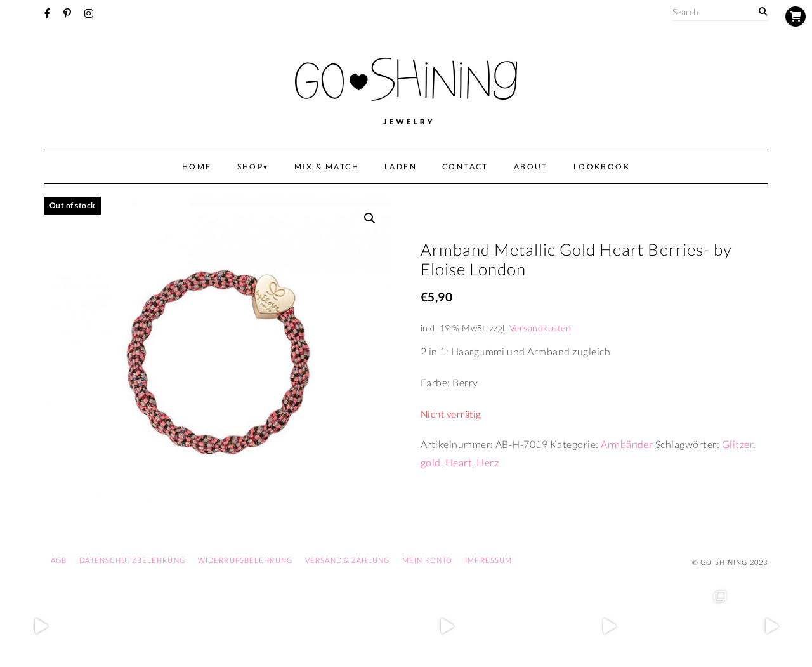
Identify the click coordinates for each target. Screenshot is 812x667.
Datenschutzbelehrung (132, 560)
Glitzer (737, 444)
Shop (251, 167)
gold (431, 462)
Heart (459, 462)
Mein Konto (427, 560)
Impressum (488, 560)
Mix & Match (327, 167)
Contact (465, 167)
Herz (488, 462)
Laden (401, 167)
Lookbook (602, 167)
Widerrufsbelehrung (245, 560)
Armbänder (627, 444)
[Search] (763, 12)
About (531, 167)
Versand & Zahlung (347, 560)
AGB (59, 560)
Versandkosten (540, 328)
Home (197, 167)
